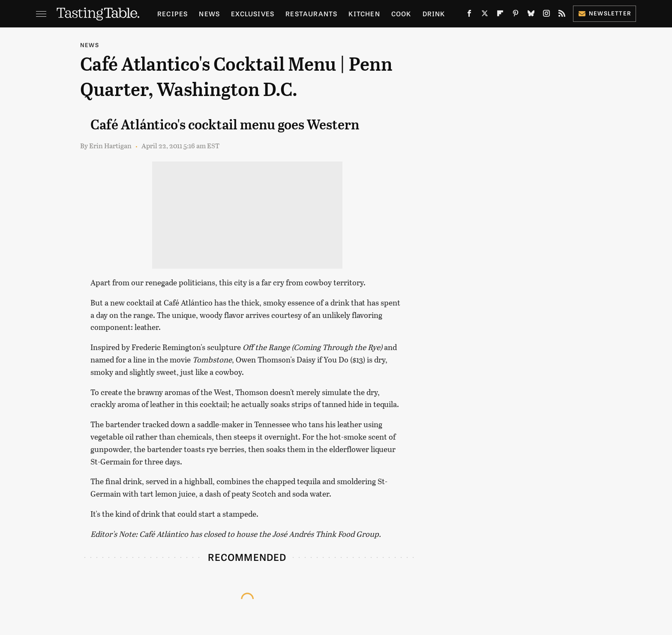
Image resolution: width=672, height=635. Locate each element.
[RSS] (562, 15)
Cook (401, 13)
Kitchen (364, 13)
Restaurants (311, 13)
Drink (434, 13)
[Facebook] (469, 15)
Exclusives (253, 13)
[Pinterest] (516, 15)
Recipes (172, 13)
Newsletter (604, 13)
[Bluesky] (531, 15)
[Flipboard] (500, 15)
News (209, 13)
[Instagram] (546, 15)
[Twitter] (485, 15)
